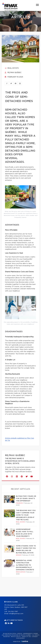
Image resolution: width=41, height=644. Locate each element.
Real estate (12, 68)
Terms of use (26, 637)
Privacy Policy (16, 637)
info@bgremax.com (16, 614)
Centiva (24, 641)
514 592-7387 (13, 612)
